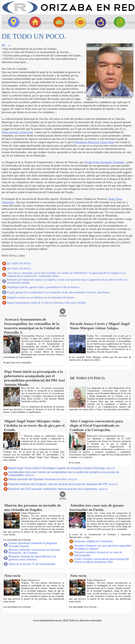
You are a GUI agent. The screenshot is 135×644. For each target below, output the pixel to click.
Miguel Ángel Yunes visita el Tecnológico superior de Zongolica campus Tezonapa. (61, 468)
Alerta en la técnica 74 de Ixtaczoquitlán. (32, 564)
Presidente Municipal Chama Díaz (95, 142)
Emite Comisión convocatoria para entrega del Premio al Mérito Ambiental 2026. (101, 561)
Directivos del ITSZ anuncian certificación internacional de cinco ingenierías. (58, 489)
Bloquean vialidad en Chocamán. (94, 541)
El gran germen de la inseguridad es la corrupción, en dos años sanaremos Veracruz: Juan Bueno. (59, 292)
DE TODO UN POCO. (19, 263)
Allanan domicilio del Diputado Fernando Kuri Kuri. (42, 479)
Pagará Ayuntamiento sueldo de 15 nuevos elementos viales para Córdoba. (47, 303)
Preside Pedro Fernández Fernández (104, 162)
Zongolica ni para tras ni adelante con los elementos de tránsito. (41, 297)
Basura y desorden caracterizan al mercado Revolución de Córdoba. (34, 551)
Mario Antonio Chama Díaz (17, 132)
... (33, 363)
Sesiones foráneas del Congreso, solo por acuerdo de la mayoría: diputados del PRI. (63, 484)
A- (9, 45)
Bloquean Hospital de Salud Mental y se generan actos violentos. (32, 558)
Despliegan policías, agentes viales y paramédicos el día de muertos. (43, 287)
